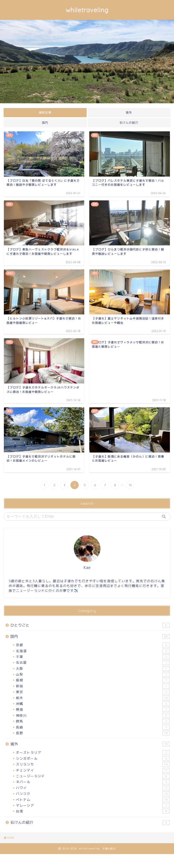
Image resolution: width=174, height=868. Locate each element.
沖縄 (93, 704)
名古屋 (93, 663)
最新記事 (45, 112)
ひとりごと (90, 625)
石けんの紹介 (129, 123)
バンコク (93, 794)
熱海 (93, 709)
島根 (93, 680)
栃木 (93, 698)
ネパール (93, 782)
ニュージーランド (93, 776)
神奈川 (93, 715)
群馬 (93, 721)
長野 (93, 733)
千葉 (93, 657)
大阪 (93, 669)
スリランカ (93, 764)
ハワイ (93, 788)
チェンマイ (93, 770)
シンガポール (93, 759)
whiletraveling (87, 10)
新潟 (93, 686)
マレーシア (93, 805)
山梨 (93, 674)
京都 (93, 645)
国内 (45, 123)
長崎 (93, 727)
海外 (129, 112)
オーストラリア (93, 753)
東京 (93, 692)
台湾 (93, 811)
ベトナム (93, 800)
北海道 (93, 651)
